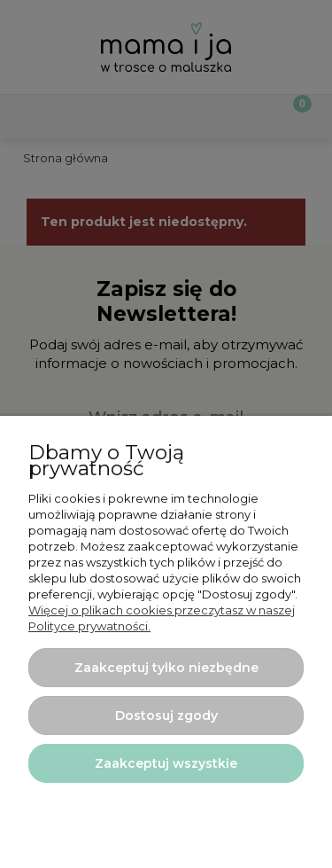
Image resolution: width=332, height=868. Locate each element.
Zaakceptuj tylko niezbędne (166, 668)
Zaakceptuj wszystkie (166, 763)
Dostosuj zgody (166, 716)
